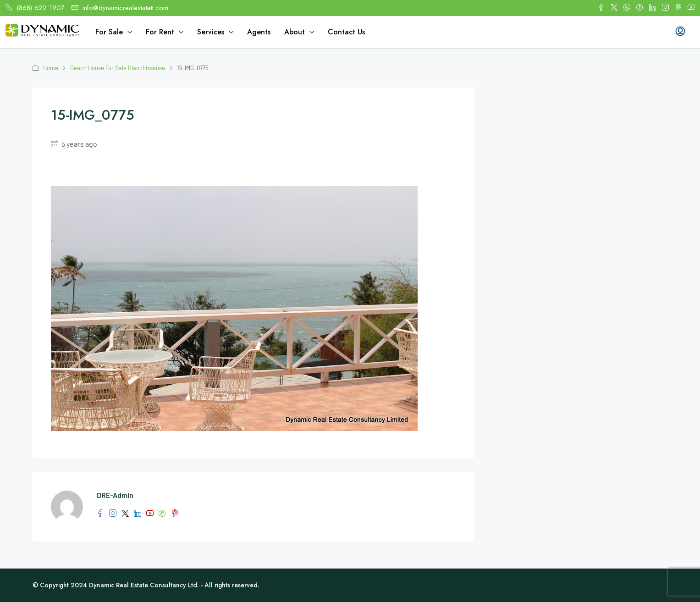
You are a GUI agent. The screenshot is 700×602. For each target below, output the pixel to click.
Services (211, 32)
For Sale (109, 32)
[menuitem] (680, 32)
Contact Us (346, 32)
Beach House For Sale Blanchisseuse (118, 68)
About (295, 32)
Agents (259, 32)
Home (51, 68)
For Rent (160, 32)
